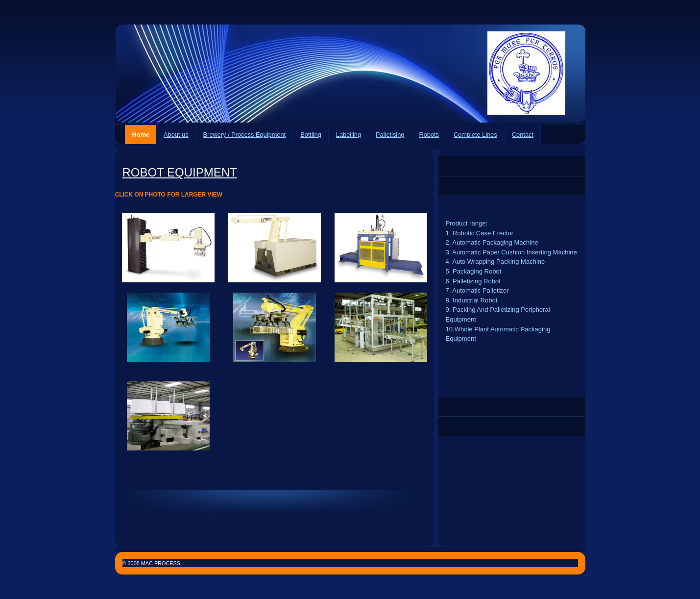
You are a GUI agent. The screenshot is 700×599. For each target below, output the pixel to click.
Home (141, 135)
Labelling (349, 135)
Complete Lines (475, 135)
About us (176, 135)
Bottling (311, 135)
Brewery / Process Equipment (245, 135)
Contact (523, 135)
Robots (429, 135)
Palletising (390, 135)
